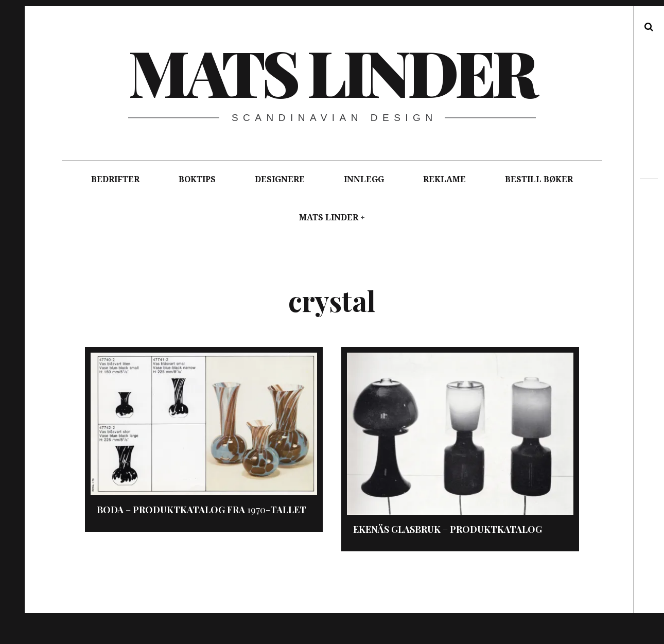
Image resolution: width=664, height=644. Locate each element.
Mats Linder (331, 72)
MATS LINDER (329, 217)
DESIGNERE (280, 179)
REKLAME (444, 179)
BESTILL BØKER (539, 179)
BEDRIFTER (115, 179)
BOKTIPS (197, 179)
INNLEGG (364, 179)
